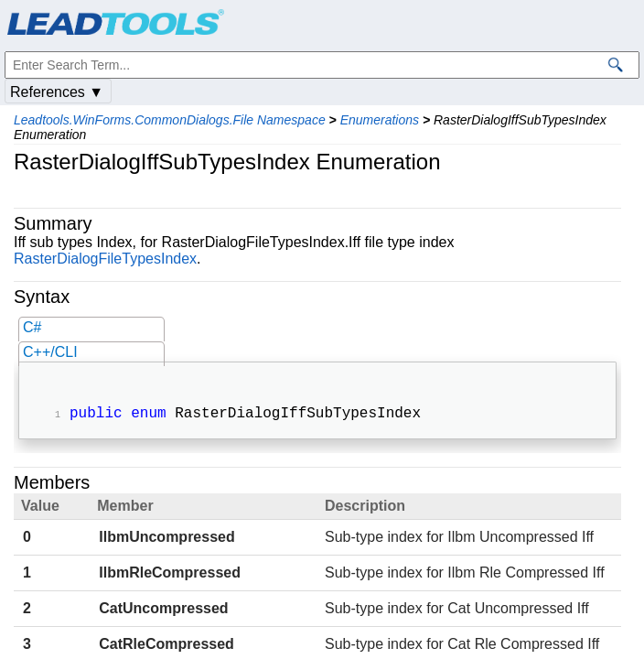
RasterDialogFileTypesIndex (105, 259)
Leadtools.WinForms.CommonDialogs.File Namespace (170, 120)
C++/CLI (50, 352)
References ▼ (57, 92)
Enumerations (380, 120)
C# (32, 327)
